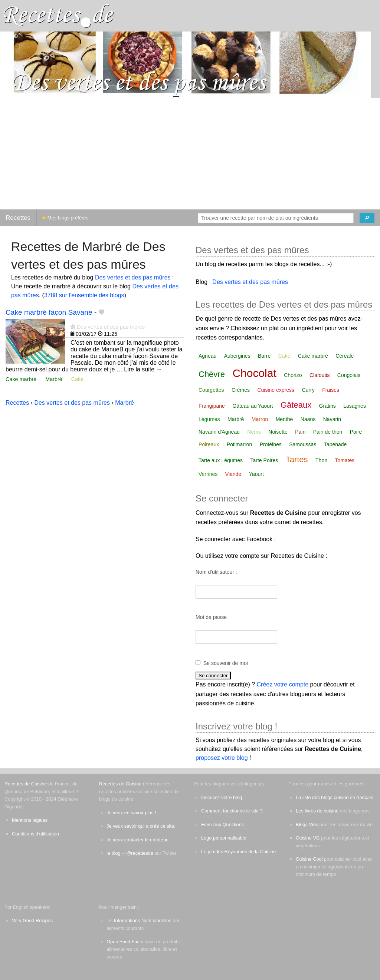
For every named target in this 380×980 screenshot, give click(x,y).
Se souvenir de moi (226, 663)
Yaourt (256, 474)
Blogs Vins (307, 825)
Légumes (209, 419)
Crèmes (241, 390)
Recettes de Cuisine (26, 784)
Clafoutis (320, 375)
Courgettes (211, 390)
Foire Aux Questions (222, 825)
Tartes (297, 459)
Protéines (271, 444)
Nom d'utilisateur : (216, 572)
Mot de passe (211, 617)
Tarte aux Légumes (221, 460)
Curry (308, 390)
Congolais (349, 375)
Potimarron (239, 444)
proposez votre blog (222, 758)
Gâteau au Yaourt (253, 406)
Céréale (345, 356)
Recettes (18, 218)
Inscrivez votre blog (222, 797)
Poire (356, 432)
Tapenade (335, 444)
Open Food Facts (125, 942)
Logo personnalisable (224, 838)
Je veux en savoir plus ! (131, 813)
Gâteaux (296, 405)
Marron (260, 419)
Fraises (331, 390)
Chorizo (293, 375)
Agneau (207, 356)
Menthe (284, 419)
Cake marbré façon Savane (49, 312)
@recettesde (140, 853)
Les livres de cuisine (317, 811)
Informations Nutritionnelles (143, 921)
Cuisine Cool (309, 859)
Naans (308, 419)
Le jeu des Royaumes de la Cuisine (238, 852)
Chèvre (212, 374)
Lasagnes (355, 406)
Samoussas (303, 444)
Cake (78, 379)
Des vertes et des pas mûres (133, 277)
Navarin (332, 419)
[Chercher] (367, 218)
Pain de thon (328, 432)
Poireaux (209, 444)
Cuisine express (276, 390)
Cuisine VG (308, 838)
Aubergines (237, 356)
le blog (114, 853)
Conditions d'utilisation (35, 834)
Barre (264, 356)
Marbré (54, 379)
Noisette (278, 432)
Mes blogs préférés (65, 218)
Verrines (208, 474)
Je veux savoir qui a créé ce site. (141, 826)
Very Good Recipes (32, 921)
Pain (300, 432)
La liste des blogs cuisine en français (334, 797)
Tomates (345, 460)
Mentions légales (30, 820)
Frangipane (212, 406)
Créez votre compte (283, 684)
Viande (233, 474)
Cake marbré (21, 379)
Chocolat (254, 373)
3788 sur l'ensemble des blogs (84, 295)
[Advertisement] (190, 154)
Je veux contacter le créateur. (137, 840)
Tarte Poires (264, 460)
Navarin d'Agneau (219, 432)
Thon (321, 460)
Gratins (327, 406)
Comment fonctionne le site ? (232, 811)
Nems (254, 432)
